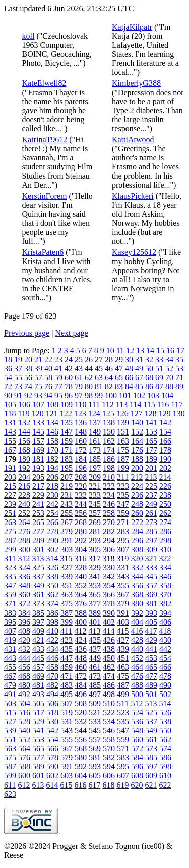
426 (109, 640)
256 (81, 513)
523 (123, 712)
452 (137, 658)
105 (10, 405)
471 (67, 676)
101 (125, 396)
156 (24, 441)
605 (95, 776)
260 (137, 513)
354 (109, 586)
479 (10, 685)
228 (24, 495)
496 (81, 694)
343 (123, 577)
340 (81, 577)
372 (24, 604)
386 (52, 613)
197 (95, 468)
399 (67, 622)
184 (81, 459)
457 (38, 667)
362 (52, 595)
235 (123, 495)
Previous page (27, 333)
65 (119, 377)
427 (123, 640)
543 (67, 730)
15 (160, 350)
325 (38, 568)
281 (95, 531)
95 (58, 396)
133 (38, 423)
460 (81, 667)
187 (123, 459)
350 (52, 586)
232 (81, 495)
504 (24, 703)
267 (67, 522)
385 (38, 613)
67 (139, 377)
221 (95, 486)
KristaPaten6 (43, 252)
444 (24, 658)
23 (58, 359)
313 (38, 558)
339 (67, 577)
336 (24, 577)
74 (28, 386)
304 (81, 549)
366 (109, 595)
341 (95, 577)
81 (99, 386)
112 (108, 405)
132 (24, 423)
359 (10, 595)
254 (52, 513)
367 (123, 595)
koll (28, 36)
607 (123, 776)
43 (79, 368)
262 (165, 513)
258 (109, 513)
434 (52, 649)
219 (67, 486)
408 (24, 631)
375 (67, 604)
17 (180, 350)
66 (129, 377)
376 (81, 604)
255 (67, 513)
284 (137, 531)
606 (109, 776)
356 (137, 586)
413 (94, 631)
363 (67, 595)
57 (38, 377)
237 (151, 495)
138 (109, 423)
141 (151, 423)
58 (48, 377)
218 (52, 486)
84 (129, 386)
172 (81, 450)
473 (95, 676)
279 (67, 531)
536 (137, 721)
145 (38, 432)
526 (165, 712)
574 (165, 749)
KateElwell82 (44, 83)
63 (99, 377)
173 (95, 450)
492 (24, 694)
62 (89, 377)
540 (24, 730)
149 (95, 432)
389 (95, 613)
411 (66, 631)
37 (18, 368)
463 (123, 667)
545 (95, 730)
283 (123, 531)
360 (24, 595)
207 (67, 477)
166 (165, 441)
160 (81, 441)
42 (69, 368)
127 (137, 414)
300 (24, 549)
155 (10, 441)
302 (52, 549)
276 (24, 531)
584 (137, 758)
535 (123, 721)
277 (38, 531)
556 (81, 740)
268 (81, 522)
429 (151, 640)
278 (52, 531)
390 (109, 613)
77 (58, 386)
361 (38, 595)
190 (165, 459)
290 (52, 540)
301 (38, 549)
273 (151, 522)
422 (52, 640)
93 (38, 396)
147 (67, 432)
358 (165, 586)
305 (95, 549)
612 (24, 785)
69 (159, 377)
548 (137, 730)
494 (52, 694)
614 (52, 785)
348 (24, 586)
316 (80, 558)
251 (10, 513)
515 (10, 712)
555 (67, 740)
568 (81, 749)
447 (67, 658)
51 (159, 368)
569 (95, 749)
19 (18, 359)
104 (167, 396)
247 (123, 504)
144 (24, 432)
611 (10, 785)
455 (10, 667)
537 (151, 721)
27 (99, 359)
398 (52, 622)
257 (95, 513)
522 (109, 712)
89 (179, 386)
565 (38, 749)
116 (163, 405)
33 (159, 359)
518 (52, 712)
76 (48, 386)
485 (95, 685)
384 (24, 613)
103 (153, 396)
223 (123, 486)
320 (137, 558)
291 (67, 540)
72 (8, 386)
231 (67, 495)
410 (52, 631)
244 (81, 504)
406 (165, 622)
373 (38, 604)
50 (149, 368)
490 (165, 685)
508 (81, 703)
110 (80, 405)
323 (10, 568)
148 (81, 432)
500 (137, 694)
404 (137, 622)
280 (81, 531)
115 (149, 405)
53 (179, 368)
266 (52, 522)
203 (10, 477)
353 (95, 586)
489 (151, 685)
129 (165, 414)
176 (137, 450)
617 (94, 785)
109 (67, 405)
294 (109, 540)
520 (81, 712)
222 (109, 486)
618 (108, 785)
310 (165, 549)
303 (67, 549)
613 (38, 785)
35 (179, 359)
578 (52, 758)
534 (109, 721)
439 (123, 649)
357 (151, 586)
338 (52, 577)
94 (48, 396)
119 (23, 414)
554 (52, 740)
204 (24, 477)
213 (151, 477)
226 (165, 486)
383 (10, 613)
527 (10, 721)
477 (151, 676)
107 (38, 405)
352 (81, 586)
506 (52, 703)
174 (109, 450)
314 (52, 558)
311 (10, 558)
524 (137, 712)
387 (67, 613)
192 (24, 468)
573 (151, 749)
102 (139, 396)
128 (151, 414)
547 (123, 730)
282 (109, 531)
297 (151, 540)
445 (38, 658)
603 (67, 776)
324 (24, 568)
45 (99, 368)
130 (179, 414)
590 (52, 767)
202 (165, 468)
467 (10, 676)
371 (10, 604)
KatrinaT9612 (45, 140)
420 (24, 640)
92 (28, 396)
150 (109, 432)
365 (95, 595)
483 (67, 685)
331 (123, 568)
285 (151, 531)
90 (8, 396)
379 (123, 604)
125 (108, 414)
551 (10, 740)
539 (10, 730)
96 (69, 396)
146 (52, 432)
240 (24, 504)
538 (165, 721)
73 (18, 386)
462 (109, 667)
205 (38, 477)
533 (95, 721)
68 (149, 377)
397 (38, 622)
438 (109, 649)
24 (69, 359)
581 (95, 758)
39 (38, 368)
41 (58, 368)
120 (38, 414)
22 (48, 359)
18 (8, 359)
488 (137, 685)
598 (165, 767)
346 (165, 577)
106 (24, 405)
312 (24, 558)
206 (52, 477)
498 (109, 694)
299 (10, 549)
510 (109, 703)
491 (10, 694)
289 (38, 540)
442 (165, 649)
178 (165, 450)
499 (123, 694)
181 (38, 459)
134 (52, 423)
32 (149, 359)
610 (165, 776)
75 (38, 386)
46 (109, 368)
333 (151, 568)
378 (109, 604)
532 (81, 721)
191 (10, 468)
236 (137, 495)
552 (24, 740)
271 (123, 522)
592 (81, 767)
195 (67, 468)
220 (81, 486)
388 (81, 613)
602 (52, 776)
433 (38, 649)
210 (109, 477)
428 (137, 640)
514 (165, 703)
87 (159, 386)
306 (109, 549)
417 (151, 631)
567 (67, 749)
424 (81, 640)
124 (94, 414)
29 (119, 359)
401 (95, 622)
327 (67, 568)
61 (79, 377)
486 (109, 685)
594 (109, 767)
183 (67, 459)
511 (123, 703)
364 (81, 595)
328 (81, 568)
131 (10, 423)
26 (89, 359)
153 (151, 432)
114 (135, 405)
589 (38, 767)
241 (38, 504)
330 (109, 568)
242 (52, 504)
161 (95, 441)
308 (137, 549)
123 (80, 414)
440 (137, 649)
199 (123, 468)
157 (38, 441)
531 (67, 721)
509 (95, 703)
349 (38, 586)
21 (38, 359)
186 (109, 459)
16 (170, 350)
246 (109, 504)
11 (120, 350)
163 (123, 441)
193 (38, 468)
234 (109, 495)
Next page (71, 333)
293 (95, 540)
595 (123, 767)
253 (38, 513)
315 (66, 558)
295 (123, 540)
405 (151, 622)
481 (38, 685)
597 (151, 767)
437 (95, 649)
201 (151, 468)
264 (24, 522)
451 (123, 658)
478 (165, 676)
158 (52, 441)
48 (129, 368)
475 (123, 676)
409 (38, 631)
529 (38, 721)
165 (151, 441)
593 (95, 767)
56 (28, 377)
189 (151, 459)
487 (123, 685)
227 (10, 495)
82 (109, 386)
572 (137, 749)
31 (139, 359)
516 (24, 712)
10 (110, 350)
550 (165, 730)
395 (10, 622)
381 (151, 604)
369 (151, 595)
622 (165, 785)
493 (38, 694)
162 (109, 441)
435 (67, 649)
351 (67, 586)
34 (169, 359)
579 (67, 758)
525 (151, 712)
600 (24, 776)
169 (38, 450)
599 (10, 776)
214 (165, 477)
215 (10, 486)
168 (24, 450)
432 (24, 649)
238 (165, 495)
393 (151, 613)
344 (137, 577)
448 (81, 658)
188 (137, 459)
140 (137, 423)
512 (137, 703)
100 (111, 396)
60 (69, 377)
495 (67, 694)
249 (151, 504)
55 (18, 377)
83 (119, 386)
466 (165, 667)
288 (24, 540)
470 (52, 676)
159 (67, 441)
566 (52, 749)
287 (10, 540)
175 (123, 450)
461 (95, 667)
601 (38, 776)
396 (24, 622)
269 (95, 522)
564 (24, 749)
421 (38, 640)
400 (81, 622)
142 (165, 423)
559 (123, 740)
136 (81, 423)
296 (137, 540)
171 (67, 450)
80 (89, 386)
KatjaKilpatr (132, 27)
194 (52, 468)
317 (94, 558)
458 (52, 667)
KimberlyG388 (136, 83)
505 (38, 703)
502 (165, 694)
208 (81, 477)
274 (165, 522)
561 (151, 740)
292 (81, 540)
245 (95, 504)
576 (24, 758)
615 (66, 785)
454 (165, 658)
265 (38, 522)
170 (52, 450)
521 (95, 712)
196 (81, 468)
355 (123, 586)
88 (169, 386)
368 (137, 595)
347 (10, 586)
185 (95, 459)
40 (48, 368)
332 (137, 568)
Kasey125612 (134, 252)
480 (24, 685)
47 (119, 368)
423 (67, 640)
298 (165, 540)
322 (165, 558)
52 (169, 368)
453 (151, 658)
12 (130, 350)
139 (123, 423)
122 (66, 414)
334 (165, 568)
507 (67, 703)
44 (89, 368)
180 (24, 459)
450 (109, 658)
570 (109, 749)
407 (10, 631)
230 (52, 495)
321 (151, 558)
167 (10, 450)
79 (79, 386)
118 (10, 414)
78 (69, 386)
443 (10, 658)
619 (122, 785)
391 (123, 613)
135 (67, 423)
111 (94, 405)
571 (123, 749)
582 (109, 758)
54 (8, 377)
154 (165, 432)
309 (151, 549)
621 (151, 785)
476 (137, 676)
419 (10, 640)
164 (137, 441)
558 (109, 740)
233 (95, 495)
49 (139, 368)
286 (165, 531)
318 (108, 558)
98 (89, 396)
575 (10, 758)
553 (38, 740)
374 (52, 604)
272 (137, 522)
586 (165, 758)
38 (28, 368)
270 (109, 522)
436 (81, 649)
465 (151, 667)
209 (95, 477)
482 (52, 685)
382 (165, 604)
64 (109, 377)
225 (151, 486)
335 (10, 577)
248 (137, 504)
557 (95, 740)
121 (52, 414)
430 (165, 640)
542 (52, 730)
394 (165, 613)
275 (10, 531)
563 (10, 749)
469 (38, 676)
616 (80, 785)
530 (52, 721)
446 (52, 658)
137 (95, 423)
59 (58, 377)
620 (137, 785)
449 (95, 658)
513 (151, 703)
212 (137, 477)
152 (137, 432)
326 (52, 568)
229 (38, 495)
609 (151, 776)
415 (122, 631)
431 (10, 649)
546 (109, 730)
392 (137, 613)
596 (137, 767)
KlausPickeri (133, 196)
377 (95, 604)
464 (137, 667)
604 (81, 776)
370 (165, 595)
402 (109, 622)
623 (10, 794)
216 (24, 486)
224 (137, 486)
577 (38, 758)
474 (109, 676)
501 (151, 694)
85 (139, 386)
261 (151, 513)
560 (137, 740)
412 (80, 631)
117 (177, 405)
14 (150, 350)
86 (149, 386)
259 (123, 513)
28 (109, 359)
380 (137, 604)
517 (38, 712)
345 (151, 577)
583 (123, 758)
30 (129, 359)
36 (8, 368)
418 (165, 631)
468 (24, 676)
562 (165, 740)
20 (28, 359)
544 (81, 730)
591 (67, 767)
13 (140, 350)
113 (122, 405)
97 (79, 396)
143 (10, 432)
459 (67, 667)
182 (52, 459)
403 (123, 622)
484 (81, 685)
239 (10, 504)
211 (123, 477)
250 (165, 504)
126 (122, 414)
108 (52, 405)
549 (151, 730)
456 (24, 667)
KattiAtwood (133, 140)
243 (67, 504)
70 (169, 377)
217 (38, 486)
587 (10, 767)
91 (18, 396)
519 (67, 712)
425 (95, 640)
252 (24, 513)
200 (137, 468)
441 (151, 649)
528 (24, 721)
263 (10, 522)
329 (95, 568)
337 (38, 577)
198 (109, 468)
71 (179, 377)
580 (81, 758)
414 (108, 631)
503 (10, 703)
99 (99, 396)
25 (79, 359)
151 (123, 432)
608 (137, 776)
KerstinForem (45, 196)
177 (151, 450)
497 (95, 694)
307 (123, 549)
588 (24, 767)
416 (137, 631)
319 (122, 558)
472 (81, 676)
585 (151, 758)
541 (38, 730)
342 (109, 577)
